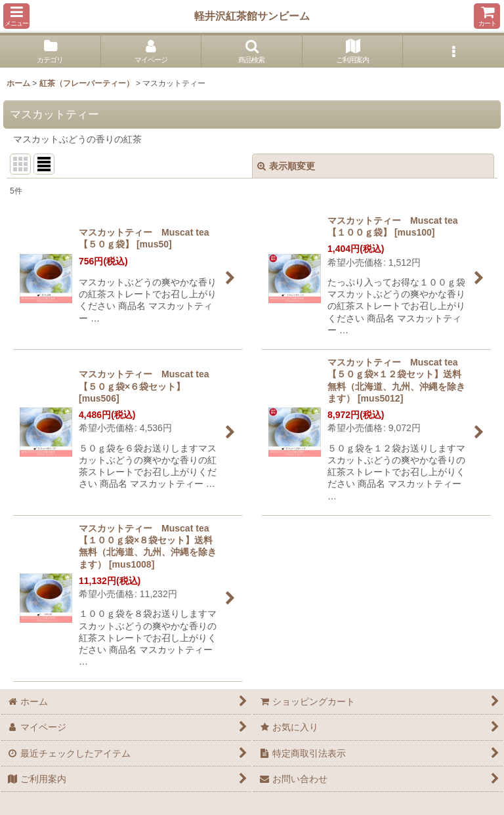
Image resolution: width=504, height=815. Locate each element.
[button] (16, 16)
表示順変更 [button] (286, 166)
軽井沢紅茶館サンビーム (252, 16)
